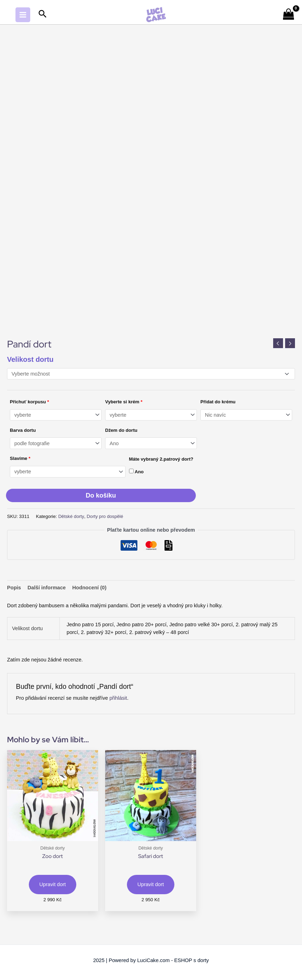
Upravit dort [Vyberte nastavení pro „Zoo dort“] (53, 884)
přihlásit (118, 698)
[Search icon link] (43, 15)
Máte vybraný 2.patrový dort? (161, 459)
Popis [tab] (14, 588)
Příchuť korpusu (29, 402)
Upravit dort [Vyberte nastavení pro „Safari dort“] (151, 884)
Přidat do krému (218, 402)
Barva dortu (23, 430)
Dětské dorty (71, 516)
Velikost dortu (30, 359)
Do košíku (101, 495)
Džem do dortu (121, 430)
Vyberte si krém (124, 402)
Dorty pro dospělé (105, 516)
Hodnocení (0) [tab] (89, 588)
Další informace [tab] (47, 588)
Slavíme (20, 458)
